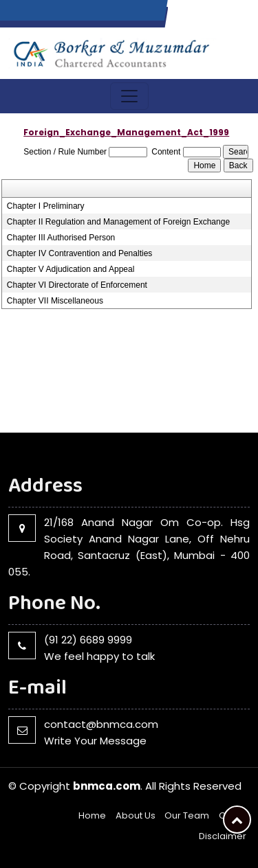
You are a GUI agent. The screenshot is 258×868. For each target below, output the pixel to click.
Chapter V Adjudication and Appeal (71, 269)
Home (92, 815)
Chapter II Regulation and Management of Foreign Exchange (118, 222)
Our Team (187, 815)
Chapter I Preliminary (46, 206)
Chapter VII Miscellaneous (55, 301)
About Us (136, 815)
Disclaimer (223, 836)
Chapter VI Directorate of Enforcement (77, 285)
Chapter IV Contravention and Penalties (79, 253)
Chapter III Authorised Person (61, 238)
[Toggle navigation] (129, 96)
